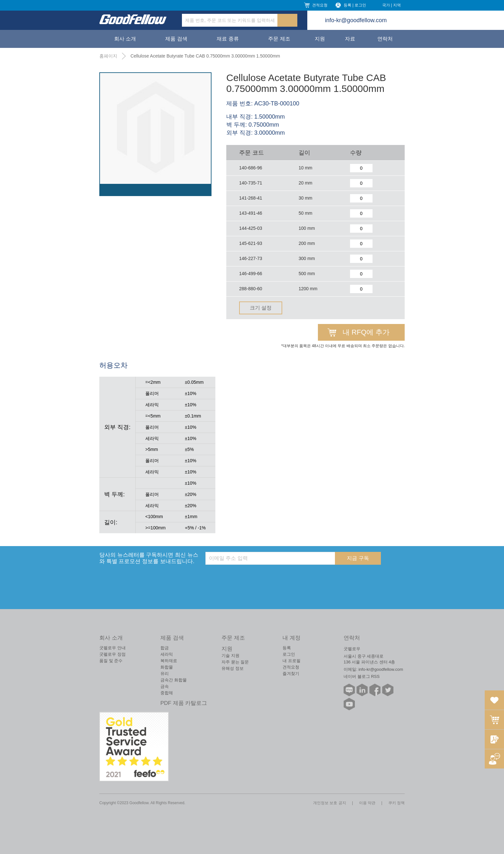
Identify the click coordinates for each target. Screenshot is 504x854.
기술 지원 (230, 656)
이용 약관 (367, 803)
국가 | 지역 (392, 5)
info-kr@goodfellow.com (356, 20)
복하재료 (169, 661)
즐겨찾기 (291, 674)
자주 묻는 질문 (235, 662)
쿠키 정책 (396, 803)
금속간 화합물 (174, 680)
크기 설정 (261, 308)
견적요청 (320, 5)
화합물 (167, 667)
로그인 (289, 654)
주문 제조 (279, 39)
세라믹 (167, 654)
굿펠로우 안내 (113, 648)
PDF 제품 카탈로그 (184, 703)
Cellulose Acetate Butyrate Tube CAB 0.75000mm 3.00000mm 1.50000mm (205, 56)
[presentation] (254, 577)
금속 (165, 686)
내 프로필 (292, 661)
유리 (165, 674)
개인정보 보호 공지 (330, 803)
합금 (165, 648)
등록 (287, 648)
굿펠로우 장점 (113, 654)
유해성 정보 (233, 668)
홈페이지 (108, 56)
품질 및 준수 (111, 661)
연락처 (385, 39)
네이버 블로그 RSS (362, 676)
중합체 (167, 693)
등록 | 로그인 (355, 5)
